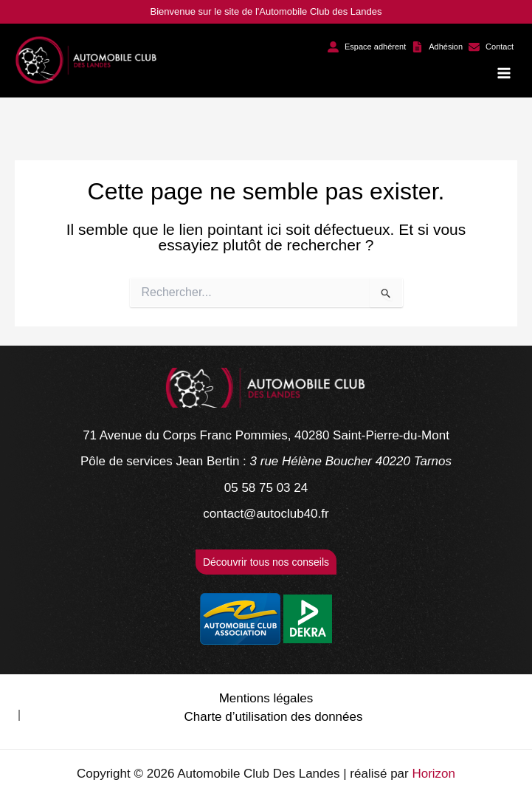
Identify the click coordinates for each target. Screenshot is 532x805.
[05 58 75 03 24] (266, 488)
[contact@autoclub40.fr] (266, 514)
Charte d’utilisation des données (274, 717)
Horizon (433, 774)
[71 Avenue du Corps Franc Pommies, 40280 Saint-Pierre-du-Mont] (266, 436)
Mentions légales (266, 698)
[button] (367, 47)
